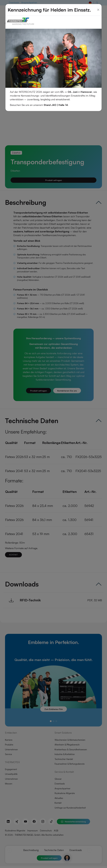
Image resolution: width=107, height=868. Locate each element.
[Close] (98, 8)
